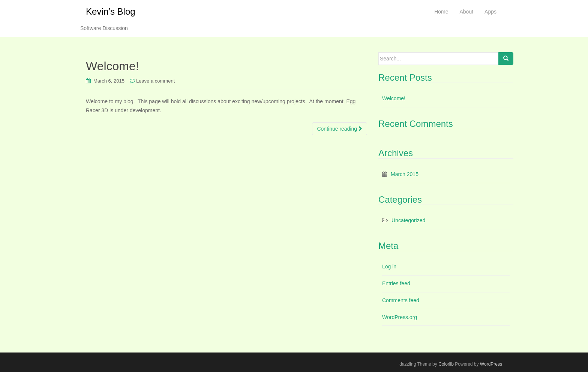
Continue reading (340, 129)
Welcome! (112, 66)
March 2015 (405, 174)
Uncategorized (408, 220)
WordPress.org (400, 317)
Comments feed (401, 300)
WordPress (491, 364)
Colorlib (446, 364)
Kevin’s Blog (111, 11)
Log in (389, 267)
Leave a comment (155, 81)
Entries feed (396, 283)
